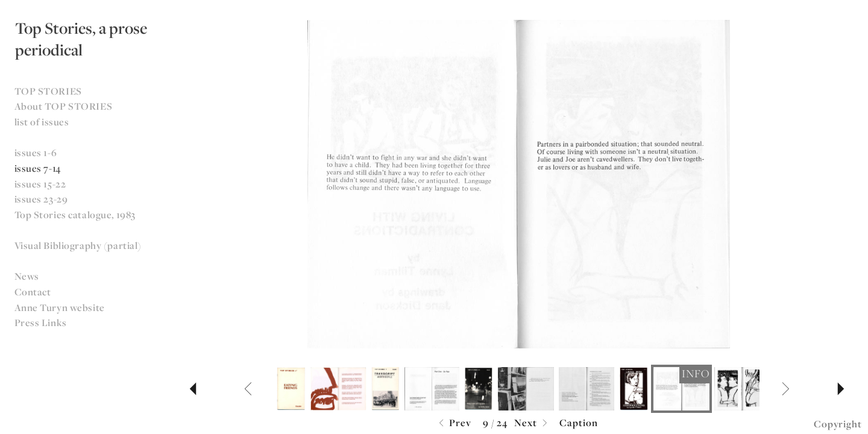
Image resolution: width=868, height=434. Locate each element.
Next (532, 423)
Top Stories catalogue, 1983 (75, 215)
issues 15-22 (40, 184)
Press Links (41, 322)
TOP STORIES (48, 91)
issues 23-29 (41, 199)
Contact (33, 292)
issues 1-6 (36, 153)
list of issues (42, 122)
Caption (579, 423)
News (27, 276)
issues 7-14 (38, 168)
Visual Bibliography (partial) (78, 245)
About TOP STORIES (64, 106)
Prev (454, 423)
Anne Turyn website (60, 307)
